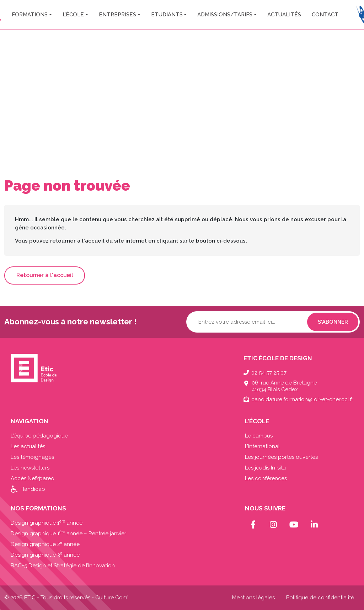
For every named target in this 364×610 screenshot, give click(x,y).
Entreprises (117, 15)
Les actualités (28, 446)
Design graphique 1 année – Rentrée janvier (68, 534)
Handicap (33, 489)
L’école (73, 15)
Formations (30, 15)
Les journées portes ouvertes (281, 457)
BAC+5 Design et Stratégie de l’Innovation (63, 566)
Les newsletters (30, 468)
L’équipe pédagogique (39, 436)
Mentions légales (253, 598)
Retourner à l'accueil (45, 275)
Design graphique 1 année (47, 523)
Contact (325, 15)
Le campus (259, 436)
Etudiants (167, 15)
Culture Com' (112, 598)
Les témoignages (32, 457)
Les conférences (266, 478)
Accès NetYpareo (33, 478)
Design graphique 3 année (45, 555)
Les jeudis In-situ (265, 468)
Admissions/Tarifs (225, 15)
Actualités (284, 15)
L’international (262, 446)
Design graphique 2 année (45, 544)
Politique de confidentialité (320, 598)
